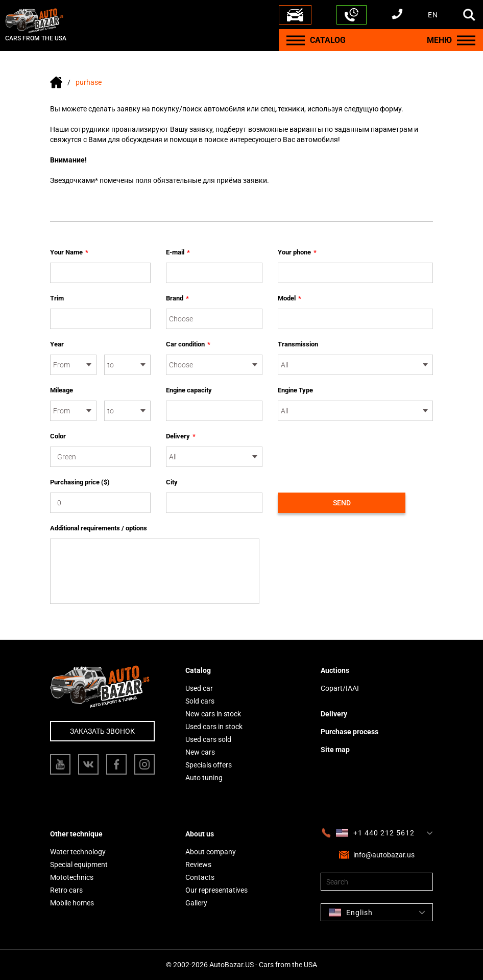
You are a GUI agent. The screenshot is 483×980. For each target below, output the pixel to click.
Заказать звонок (102, 731)
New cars (200, 752)
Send (342, 503)
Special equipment (79, 865)
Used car (199, 688)
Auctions (335, 670)
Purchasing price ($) (80, 482)
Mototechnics (72, 877)
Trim (57, 298)
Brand (177, 298)
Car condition (188, 344)
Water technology (78, 852)
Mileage (62, 390)
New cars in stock (213, 714)
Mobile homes (72, 903)
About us (200, 834)
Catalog (198, 670)
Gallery (196, 903)
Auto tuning (204, 778)
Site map (335, 750)
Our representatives (216, 890)
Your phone (297, 252)
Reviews (198, 865)
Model (289, 298)
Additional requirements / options (99, 528)
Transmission (298, 344)
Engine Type (295, 390)
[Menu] (296, 40)
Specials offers (209, 765)
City (172, 482)
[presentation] (355, 451)
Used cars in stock (214, 727)
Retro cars (66, 890)
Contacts (200, 877)
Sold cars (200, 701)
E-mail (178, 252)
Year (57, 344)
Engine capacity (189, 390)
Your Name (69, 252)
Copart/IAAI (340, 688)
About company (211, 852)
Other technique (76, 834)
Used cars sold (208, 739)
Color (58, 436)
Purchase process (349, 732)
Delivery (181, 436)
